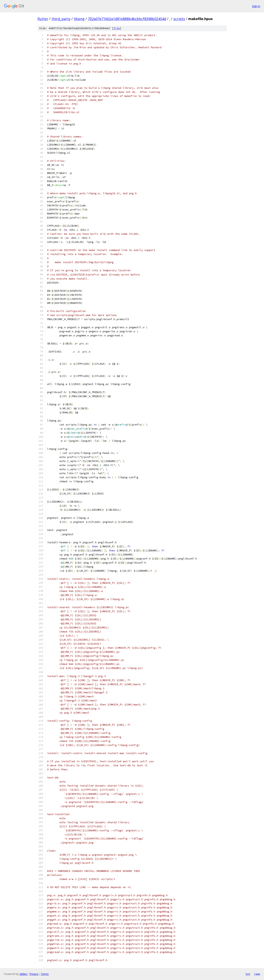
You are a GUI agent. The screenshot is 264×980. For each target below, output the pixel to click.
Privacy (34, 974)
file (117, 28)
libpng (79, 19)
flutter (43, 19)
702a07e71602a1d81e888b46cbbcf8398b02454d (127, 19)
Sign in (256, 6)
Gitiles (23, 974)
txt (248, 974)
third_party (61, 19)
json (257, 974)
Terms (45, 974)
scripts (179, 19)
